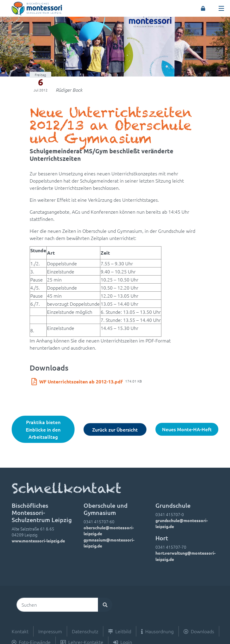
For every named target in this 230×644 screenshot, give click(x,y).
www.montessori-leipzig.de (38, 541)
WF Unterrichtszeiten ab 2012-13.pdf (81, 381)
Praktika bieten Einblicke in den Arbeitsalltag (43, 429)
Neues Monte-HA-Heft (187, 429)
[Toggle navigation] (221, 8)
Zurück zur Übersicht (115, 429)
